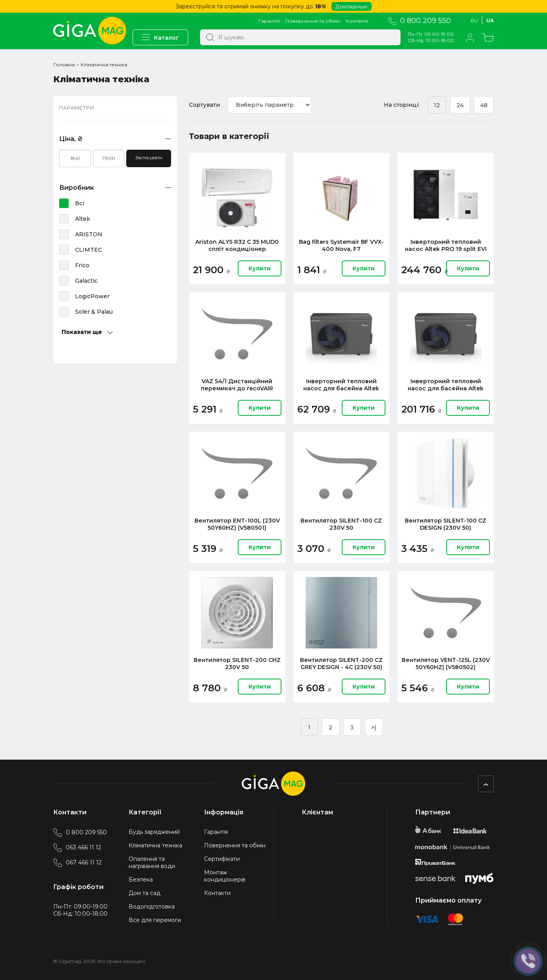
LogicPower (92, 296)
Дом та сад (144, 893)
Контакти (357, 21)
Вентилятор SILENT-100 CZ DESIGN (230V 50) (446, 524)
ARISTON (89, 234)
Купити (260, 268)
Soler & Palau (94, 312)
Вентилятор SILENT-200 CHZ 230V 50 (237, 664)
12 (437, 105)
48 (484, 105)
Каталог (160, 38)
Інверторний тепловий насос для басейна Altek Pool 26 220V (446, 385)
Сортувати (204, 105)
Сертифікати (222, 859)
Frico (82, 265)
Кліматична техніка (155, 845)
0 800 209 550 (420, 21)
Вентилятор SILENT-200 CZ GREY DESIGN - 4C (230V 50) (341, 664)
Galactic (86, 281)
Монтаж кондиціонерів (225, 876)
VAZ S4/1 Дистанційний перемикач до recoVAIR (237, 385)
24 (460, 105)
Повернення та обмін (313, 21)
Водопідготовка (152, 907)
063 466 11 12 (77, 847)
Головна (64, 65)
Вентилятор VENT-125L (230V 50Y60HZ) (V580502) (446, 664)
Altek (83, 219)
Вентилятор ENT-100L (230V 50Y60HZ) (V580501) (237, 524)
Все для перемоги (155, 920)
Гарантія (269, 21)
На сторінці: (402, 105)
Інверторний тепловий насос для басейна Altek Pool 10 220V (341, 385)
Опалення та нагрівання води (152, 862)
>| (374, 727)
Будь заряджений (154, 832)
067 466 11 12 (77, 862)
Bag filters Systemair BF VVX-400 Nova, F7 (341, 245)
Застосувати (149, 158)
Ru (474, 20)
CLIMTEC (89, 250)
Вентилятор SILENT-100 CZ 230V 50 (341, 524)
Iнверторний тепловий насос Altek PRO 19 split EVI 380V (446, 245)
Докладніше (352, 6)
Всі (80, 203)
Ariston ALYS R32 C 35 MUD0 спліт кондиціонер (237, 245)
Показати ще (87, 332)
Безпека (141, 880)
